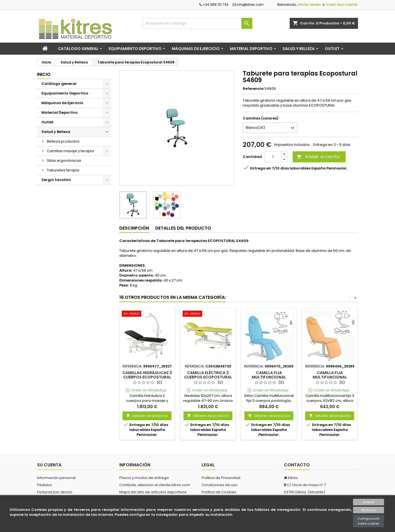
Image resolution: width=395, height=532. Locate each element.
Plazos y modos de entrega (144, 478)
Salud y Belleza (299, 49)
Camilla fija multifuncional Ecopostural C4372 (330, 377)
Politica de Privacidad (221, 478)
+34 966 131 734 (214, 5)
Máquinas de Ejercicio (196, 49)
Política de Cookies (219, 492)
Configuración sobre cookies (369, 521)
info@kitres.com (248, 5)
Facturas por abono (55, 492)
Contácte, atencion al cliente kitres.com (155, 485)
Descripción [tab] (134, 228)
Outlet (332, 49)
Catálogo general (78, 49)
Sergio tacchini (56, 180)
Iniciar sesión (309, 5)
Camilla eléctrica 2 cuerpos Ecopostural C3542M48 (208, 377)
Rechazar (369, 510)
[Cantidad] (273, 157)
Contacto (297, 465)
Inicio (44, 74)
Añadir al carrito (318, 157)
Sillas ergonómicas (64, 161)
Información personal (56, 478)
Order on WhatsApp (149, 390)
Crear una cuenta (342, 5)
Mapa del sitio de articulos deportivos (153, 492)
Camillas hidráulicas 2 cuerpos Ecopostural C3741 (147, 377)
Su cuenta (49, 465)
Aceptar (369, 502)
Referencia (253, 89)
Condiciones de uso (220, 485)
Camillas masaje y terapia (70, 151)
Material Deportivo (251, 49)
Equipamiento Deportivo (135, 49)
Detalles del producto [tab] (183, 228)
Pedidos (44, 485)
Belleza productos (63, 141)
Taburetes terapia (63, 170)
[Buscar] (198, 23)
